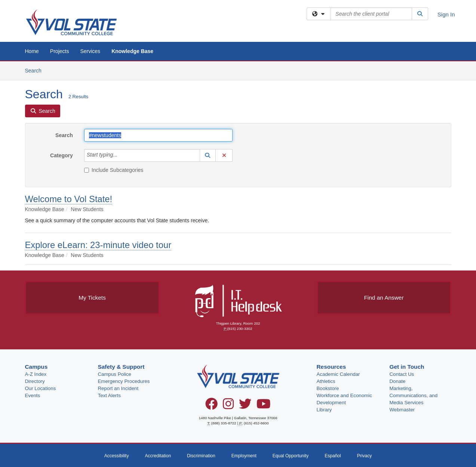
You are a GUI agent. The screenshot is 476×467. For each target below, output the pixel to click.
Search (36, 70)
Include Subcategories (114, 170)
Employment (244, 456)
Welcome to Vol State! (69, 199)
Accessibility (117, 456)
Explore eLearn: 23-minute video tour (98, 245)
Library (324, 410)
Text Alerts (109, 395)
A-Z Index (36, 374)
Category (62, 155)
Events (33, 395)
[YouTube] (264, 406)
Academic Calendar (338, 374)
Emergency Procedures (124, 381)
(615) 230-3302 (240, 329)
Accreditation (158, 456)
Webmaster (402, 410)
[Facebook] (211, 406)
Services (90, 51)
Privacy (365, 456)
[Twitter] (245, 406)
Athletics (326, 381)
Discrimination (201, 456)
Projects (60, 51)
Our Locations (41, 388)
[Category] (122, 155)
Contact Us (402, 374)
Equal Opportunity (291, 456)
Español (333, 456)
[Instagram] (228, 406)
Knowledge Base (132, 51)
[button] (208, 155)
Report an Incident (118, 388)
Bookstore (328, 388)
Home (32, 51)
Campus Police (115, 374)
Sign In (446, 14)
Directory (35, 381)
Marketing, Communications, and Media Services (414, 395)
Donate (398, 381)
